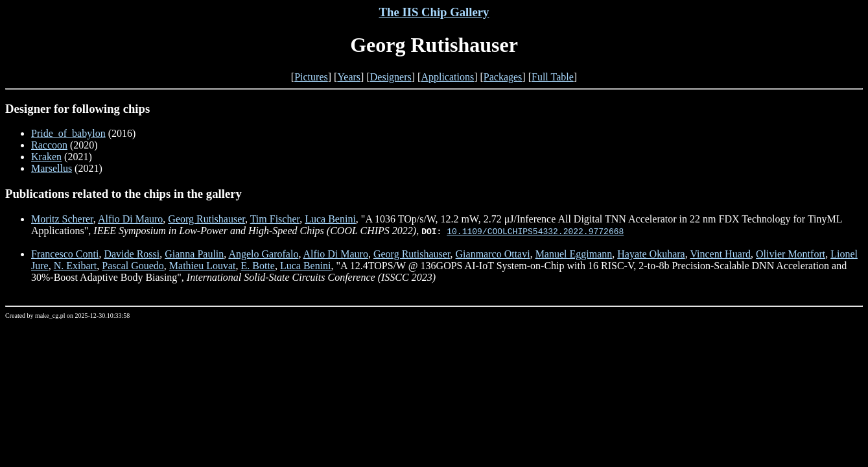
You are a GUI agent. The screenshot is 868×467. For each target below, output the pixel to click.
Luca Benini (330, 219)
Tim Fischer (275, 219)
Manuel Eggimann (574, 254)
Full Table (553, 77)
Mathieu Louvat (203, 266)
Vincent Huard (720, 254)
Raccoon (49, 145)
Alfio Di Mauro (130, 219)
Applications (447, 77)
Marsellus (52, 168)
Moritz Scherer (62, 219)
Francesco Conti (65, 254)
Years (349, 77)
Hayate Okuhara (651, 254)
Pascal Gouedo (133, 266)
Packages (503, 77)
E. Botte (257, 266)
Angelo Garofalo (263, 254)
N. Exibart (76, 266)
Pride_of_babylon (68, 133)
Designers (391, 77)
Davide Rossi (132, 254)
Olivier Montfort (791, 254)
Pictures (311, 77)
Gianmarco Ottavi (493, 254)
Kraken (46, 157)
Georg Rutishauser (206, 219)
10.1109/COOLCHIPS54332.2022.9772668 (535, 231)
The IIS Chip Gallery (434, 12)
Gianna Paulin (194, 254)
